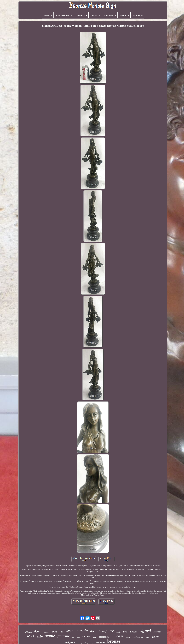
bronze (114, 641)
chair (55, 632)
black (31, 636)
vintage (80, 643)
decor (86, 636)
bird (113, 637)
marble (82, 631)
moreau (47, 632)
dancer (155, 637)
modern (133, 632)
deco (93, 631)
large (87, 643)
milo (40, 636)
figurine (64, 636)
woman (100, 642)
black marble (138, 637)
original (70, 642)
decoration (104, 637)
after (69, 631)
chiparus (29, 632)
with (62, 632)
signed (145, 631)
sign (92, 643)
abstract (157, 632)
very (78, 637)
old (73, 638)
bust (95, 637)
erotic (118, 632)
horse (147, 637)
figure (38, 631)
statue (50, 636)
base (120, 636)
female (128, 637)
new (125, 632)
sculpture (106, 631)
